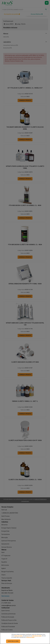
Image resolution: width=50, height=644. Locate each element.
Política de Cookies (18, 636)
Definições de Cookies (37, 636)
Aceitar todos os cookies (13, 641)
